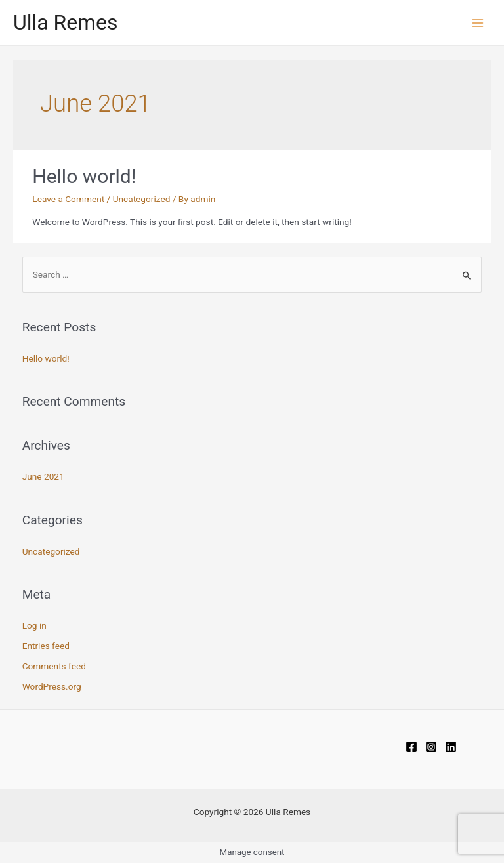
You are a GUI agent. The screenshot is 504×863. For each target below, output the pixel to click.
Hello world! (84, 176)
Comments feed (54, 666)
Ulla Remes (65, 22)
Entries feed (46, 646)
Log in (34, 625)
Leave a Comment (68, 199)
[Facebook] (411, 747)
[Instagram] (431, 747)
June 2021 (43, 476)
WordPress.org (52, 686)
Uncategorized (142, 199)
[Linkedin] (451, 747)
